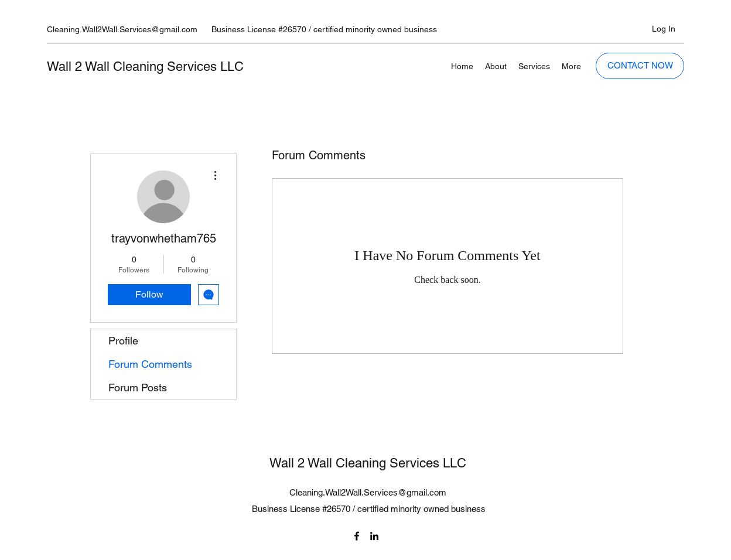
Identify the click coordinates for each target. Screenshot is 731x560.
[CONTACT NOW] (640, 66)
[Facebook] (357, 536)
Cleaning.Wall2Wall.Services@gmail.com (122, 29)
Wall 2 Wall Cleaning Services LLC (145, 66)
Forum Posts (138, 387)
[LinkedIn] (374, 536)
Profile (123, 341)
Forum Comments (150, 364)
